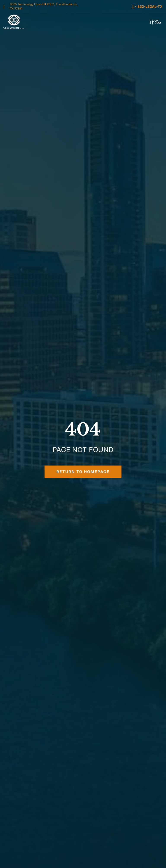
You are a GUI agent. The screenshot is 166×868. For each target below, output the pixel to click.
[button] (155, 22)
